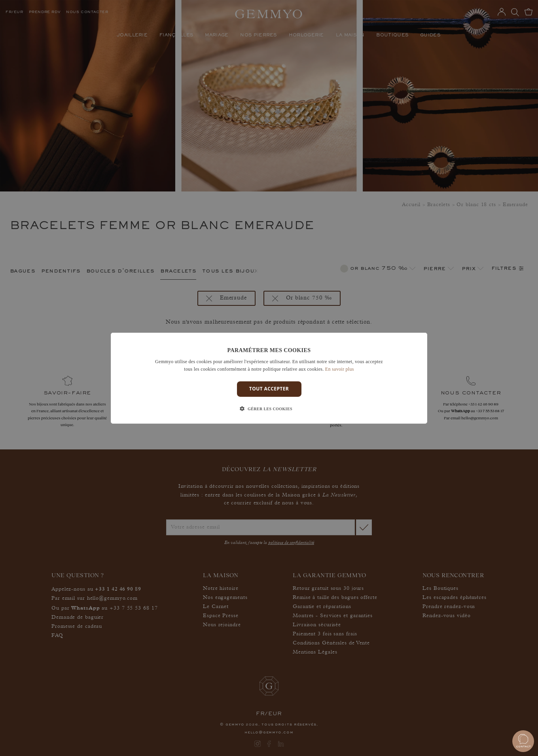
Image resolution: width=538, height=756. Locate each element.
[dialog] (269, 378)
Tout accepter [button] (269, 389)
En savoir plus (340, 369)
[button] (269, 409)
